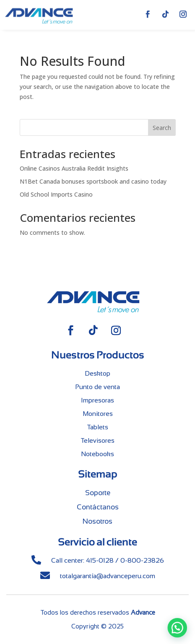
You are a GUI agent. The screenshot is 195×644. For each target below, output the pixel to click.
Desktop (97, 373)
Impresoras (97, 400)
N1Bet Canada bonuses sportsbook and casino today (93, 181)
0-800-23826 (142, 560)
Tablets (97, 427)
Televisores (97, 440)
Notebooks (97, 454)
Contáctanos (98, 507)
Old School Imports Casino (56, 194)
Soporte (98, 493)
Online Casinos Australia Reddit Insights (74, 168)
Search (162, 128)
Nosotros (97, 521)
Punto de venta (97, 387)
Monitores (98, 414)
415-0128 (100, 560)
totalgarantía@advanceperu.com (108, 576)
